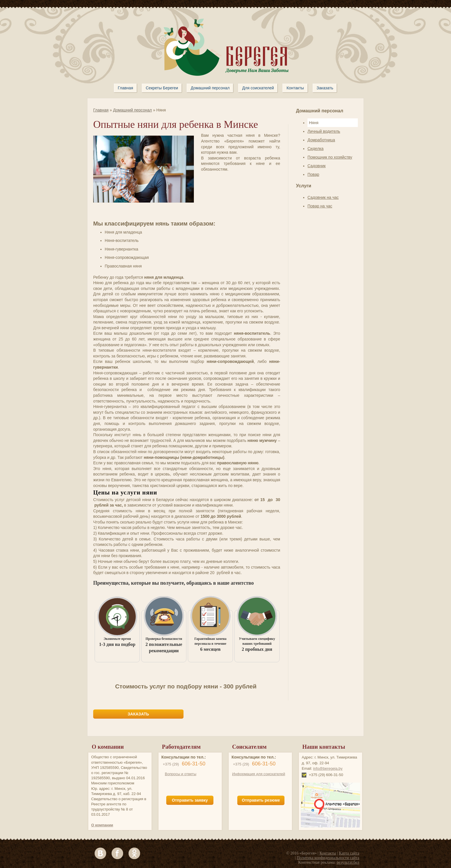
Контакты (328, 853)
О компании (102, 825)
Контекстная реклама (316, 862)
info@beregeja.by (328, 768)
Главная (101, 110)
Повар (313, 174)
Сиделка (316, 149)
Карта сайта (349, 853)
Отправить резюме (261, 800)
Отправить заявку (190, 800)
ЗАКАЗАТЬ (138, 714)
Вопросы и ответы (180, 774)
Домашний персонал (132, 110)
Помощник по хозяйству (330, 157)
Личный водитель (324, 131)
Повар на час (320, 206)
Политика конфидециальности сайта (328, 858)
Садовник (317, 166)
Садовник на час (323, 197)
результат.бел (348, 862)
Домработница (321, 140)
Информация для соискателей (259, 774)
